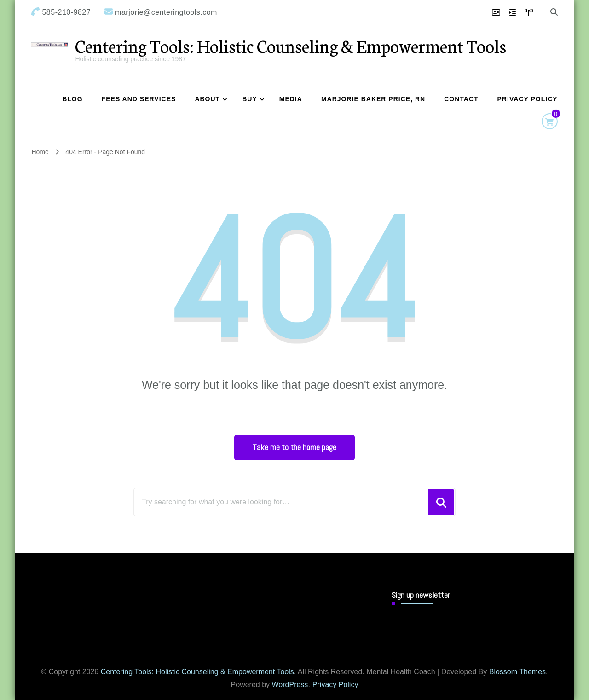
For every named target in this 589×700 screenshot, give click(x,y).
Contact (461, 99)
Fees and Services (139, 99)
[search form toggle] (554, 12)
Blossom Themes (517, 672)
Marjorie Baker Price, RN (373, 99)
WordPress (290, 685)
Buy (250, 99)
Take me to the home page (294, 447)
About (207, 99)
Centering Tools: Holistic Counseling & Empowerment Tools (291, 45)
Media (291, 99)
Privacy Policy (528, 99)
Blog (72, 99)
